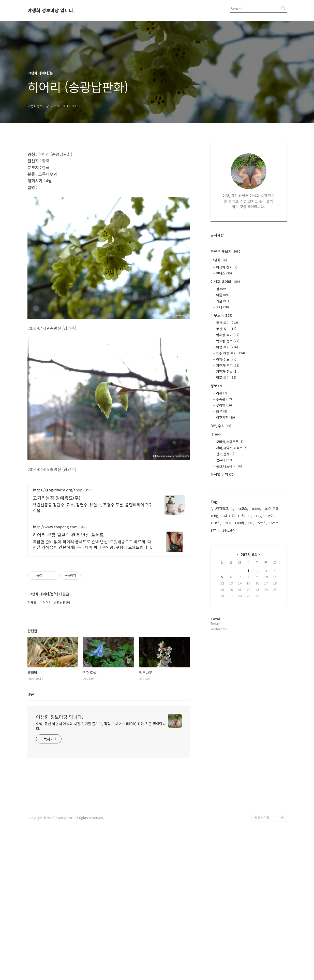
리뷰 (222, 393)
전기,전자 (225, 454)
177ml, (215, 530)
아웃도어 (221, 315)
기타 (222, 307)
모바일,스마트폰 (230, 442)
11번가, (270, 516)
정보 (216, 386)
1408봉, (240, 523)
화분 (222, 411)
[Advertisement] (109, 181)
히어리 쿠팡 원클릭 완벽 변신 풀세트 (68, 677)
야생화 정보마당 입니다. (51, 10)
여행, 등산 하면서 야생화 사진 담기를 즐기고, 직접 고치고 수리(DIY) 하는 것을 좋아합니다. (101, 868)
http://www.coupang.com (55, 669)
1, (233, 509)
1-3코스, (242, 509)
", (212, 509)
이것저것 (226, 418)
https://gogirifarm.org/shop (58, 632)
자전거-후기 (228, 365)
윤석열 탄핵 (223, 474)
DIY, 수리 (221, 426)
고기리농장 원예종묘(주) (57, 640)
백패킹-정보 (228, 341)
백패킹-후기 (228, 335)
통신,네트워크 (229, 466)
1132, (258, 516)
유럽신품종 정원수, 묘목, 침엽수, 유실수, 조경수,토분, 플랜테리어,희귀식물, (93, 650)
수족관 (224, 399)
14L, (251, 523)
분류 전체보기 (226, 251)
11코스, (216, 523)
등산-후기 (227, 323)
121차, (228, 523)
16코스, (274, 523)
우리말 (224, 405)
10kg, (215, 516)
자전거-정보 (227, 371)
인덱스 (224, 273)
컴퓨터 (224, 460)
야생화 (219, 260)
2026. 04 (249, 555)
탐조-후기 (226, 378)
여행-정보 (226, 359)
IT (216, 434)
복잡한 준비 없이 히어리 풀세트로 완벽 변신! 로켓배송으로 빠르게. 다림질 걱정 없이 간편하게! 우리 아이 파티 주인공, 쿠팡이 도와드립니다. (92, 687)
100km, (256, 509)
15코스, (262, 523)
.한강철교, (222, 509)
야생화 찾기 (227, 267)
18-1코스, (229, 530)
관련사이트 (262, 960)
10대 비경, (228, 516)
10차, (242, 516)
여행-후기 (227, 347)
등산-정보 (226, 329)
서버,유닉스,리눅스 (232, 448)
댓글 (31, 837)
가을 (222, 301)
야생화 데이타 (226, 282)
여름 (223, 295)
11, (250, 516)
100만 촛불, (271, 509)
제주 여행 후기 (230, 353)
